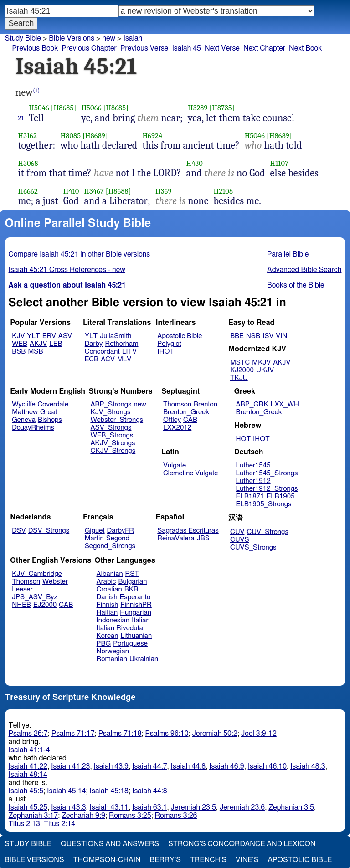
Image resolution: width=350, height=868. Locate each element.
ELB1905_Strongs (264, 504)
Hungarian (136, 613)
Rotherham (121, 344)
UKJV (265, 370)
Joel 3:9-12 (259, 734)
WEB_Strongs (112, 435)
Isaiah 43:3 (69, 807)
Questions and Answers (110, 844)
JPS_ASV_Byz (35, 597)
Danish (107, 597)
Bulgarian (132, 582)
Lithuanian (136, 636)
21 (21, 118)
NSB (253, 336)
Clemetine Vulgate (190, 473)
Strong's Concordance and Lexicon (242, 844)
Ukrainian (144, 659)
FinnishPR (136, 605)
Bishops (50, 420)
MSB (35, 352)
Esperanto (135, 597)
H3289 (198, 108)
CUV (237, 532)
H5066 (91, 108)
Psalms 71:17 (73, 734)
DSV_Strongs (49, 531)
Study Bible (23, 38)
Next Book (305, 48)
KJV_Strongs (110, 412)
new (109, 38)
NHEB (21, 605)
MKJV (261, 362)
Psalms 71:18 (120, 734)
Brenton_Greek (186, 412)
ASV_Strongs (111, 428)
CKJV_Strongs (113, 451)
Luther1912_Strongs (267, 489)
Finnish (108, 605)
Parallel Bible (288, 254)
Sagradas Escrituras (188, 531)
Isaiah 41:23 (70, 766)
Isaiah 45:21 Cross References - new (67, 270)
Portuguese (130, 644)
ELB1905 (281, 496)
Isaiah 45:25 (28, 807)
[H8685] (64, 108)
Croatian (109, 589)
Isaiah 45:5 (26, 791)
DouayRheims (33, 428)
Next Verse (222, 48)
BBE (237, 336)
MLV (124, 359)
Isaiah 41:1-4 (29, 750)
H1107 (280, 163)
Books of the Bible (296, 285)
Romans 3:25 (130, 816)
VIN (281, 336)
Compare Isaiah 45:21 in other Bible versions (80, 254)
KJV (18, 336)
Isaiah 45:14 (66, 791)
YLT (33, 336)
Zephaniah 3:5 (291, 807)
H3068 (28, 163)
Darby (94, 344)
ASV (65, 336)
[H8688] (118, 191)
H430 (194, 163)
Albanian (110, 574)
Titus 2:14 (59, 824)
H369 (163, 191)
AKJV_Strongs (113, 443)
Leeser (22, 589)
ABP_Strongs (111, 404)
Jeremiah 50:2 (215, 734)
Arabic (106, 582)
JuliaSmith (116, 336)
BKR (131, 589)
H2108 (224, 191)
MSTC (240, 362)
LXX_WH (285, 404)
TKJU (239, 378)
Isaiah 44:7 (150, 766)
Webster (55, 582)
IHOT (166, 352)
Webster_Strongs (117, 420)
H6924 (152, 136)
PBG (104, 644)
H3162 (28, 136)
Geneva (24, 420)
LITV (129, 352)
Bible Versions (72, 38)
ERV (49, 336)
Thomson (177, 404)
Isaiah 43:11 (109, 807)
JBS (203, 538)
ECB (92, 359)
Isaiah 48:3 (308, 766)
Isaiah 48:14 (28, 775)
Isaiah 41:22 (28, 766)
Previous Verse (144, 48)
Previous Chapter (89, 48)
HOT (243, 439)
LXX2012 (177, 428)
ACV (108, 359)
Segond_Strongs (110, 546)
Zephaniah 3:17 (33, 816)
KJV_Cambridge (37, 574)
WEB (20, 344)
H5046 (39, 108)
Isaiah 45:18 (109, 791)
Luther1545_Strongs (267, 473)
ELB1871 (250, 496)
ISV (268, 336)
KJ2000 (242, 370)
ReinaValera (176, 538)
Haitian (107, 613)
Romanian (112, 659)
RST (132, 574)
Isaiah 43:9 (111, 766)
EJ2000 (45, 605)
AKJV (38, 344)
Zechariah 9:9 (83, 816)
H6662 (28, 191)
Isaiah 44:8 (188, 766)
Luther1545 (253, 465)
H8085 (71, 136)
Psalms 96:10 (167, 734)
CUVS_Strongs (253, 547)
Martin (94, 538)
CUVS (240, 540)
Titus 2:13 (24, 824)
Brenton (206, 404)
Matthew (25, 412)
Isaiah (133, 38)
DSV (19, 531)
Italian (141, 620)
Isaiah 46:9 (227, 766)
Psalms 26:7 (28, 734)
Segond (118, 538)
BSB (19, 352)
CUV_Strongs (267, 532)
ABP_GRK (252, 404)
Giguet (95, 531)
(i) (36, 90)
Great (49, 412)
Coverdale (53, 404)
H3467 (94, 191)
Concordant (102, 352)
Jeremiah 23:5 (193, 807)
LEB (56, 344)
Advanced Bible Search (304, 270)
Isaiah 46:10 (267, 766)
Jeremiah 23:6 (242, 807)
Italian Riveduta (120, 628)
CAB (190, 420)
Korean (108, 636)
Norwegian (113, 651)
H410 (71, 191)
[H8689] (95, 136)
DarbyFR (121, 531)
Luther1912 (253, 481)
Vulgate (175, 465)
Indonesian (113, 620)
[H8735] (222, 108)
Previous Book (35, 48)
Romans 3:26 (176, 816)
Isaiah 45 (186, 48)
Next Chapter (264, 48)
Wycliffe (23, 404)
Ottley (172, 420)
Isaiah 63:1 (150, 807)
